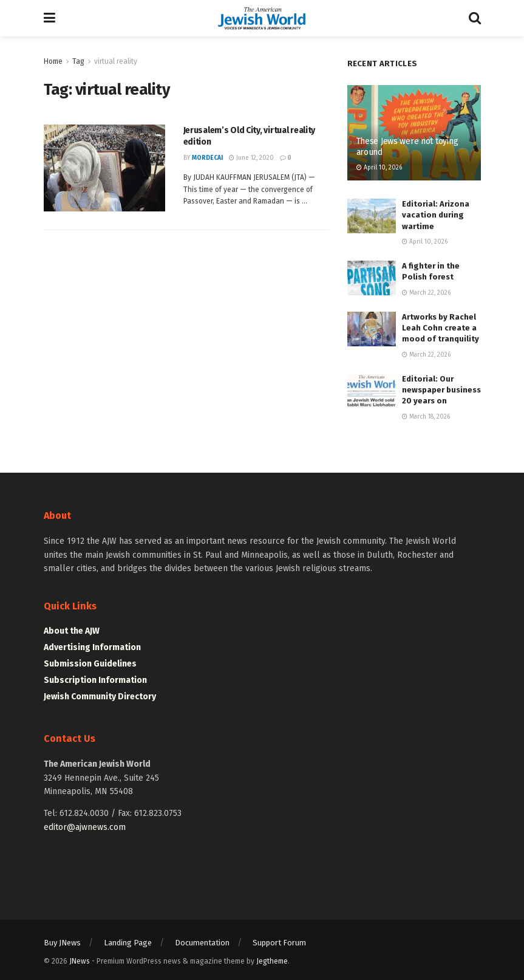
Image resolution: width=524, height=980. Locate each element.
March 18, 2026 (426, 417)
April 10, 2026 (379, 168)
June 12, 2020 (251, 158)
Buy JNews (62, 943)
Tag (78, 61)
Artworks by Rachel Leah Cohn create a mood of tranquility (441, 328)
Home (53, 61)
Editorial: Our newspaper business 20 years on (441, 390)
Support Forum (279, 943)
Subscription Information (95, 680)
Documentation (202, 943)
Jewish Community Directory (100, 697)
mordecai (207, 158)
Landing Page (128, 943)
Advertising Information (92, 647)
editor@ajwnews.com (85, 827)
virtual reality (116, 61)
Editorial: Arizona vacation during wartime (436, 215)
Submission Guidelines (90, 664)
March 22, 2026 (426, 293)
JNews (80, 961)
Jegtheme (272, 961)
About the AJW (72, 631)
